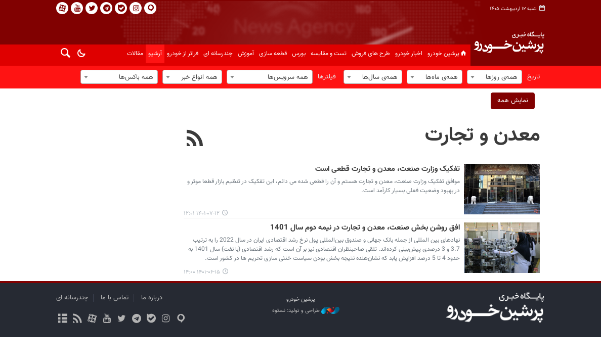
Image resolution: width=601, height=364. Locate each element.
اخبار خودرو (409, 54)
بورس (299, 54)
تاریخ (533, 77)
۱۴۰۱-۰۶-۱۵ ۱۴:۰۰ (202, 272)
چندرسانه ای (218, 54)
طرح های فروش (371, 54)
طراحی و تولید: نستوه (306, 311)
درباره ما (152, 298)
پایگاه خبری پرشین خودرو (508, 48)
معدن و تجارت (482, 135)
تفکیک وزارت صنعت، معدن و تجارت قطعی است (388, 169)
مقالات (135, 54)
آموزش (246, 54)
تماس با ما (115, 298)
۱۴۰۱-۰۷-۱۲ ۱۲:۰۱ (202, 214)
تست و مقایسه (329, 54)
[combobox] (495, 77)
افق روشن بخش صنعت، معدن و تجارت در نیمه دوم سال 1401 (365, 228)
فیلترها (327, 77)
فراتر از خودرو (183, 54)
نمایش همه (513, 101)
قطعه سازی (273, 54)
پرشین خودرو (448, 54)
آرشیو (155, 54)
